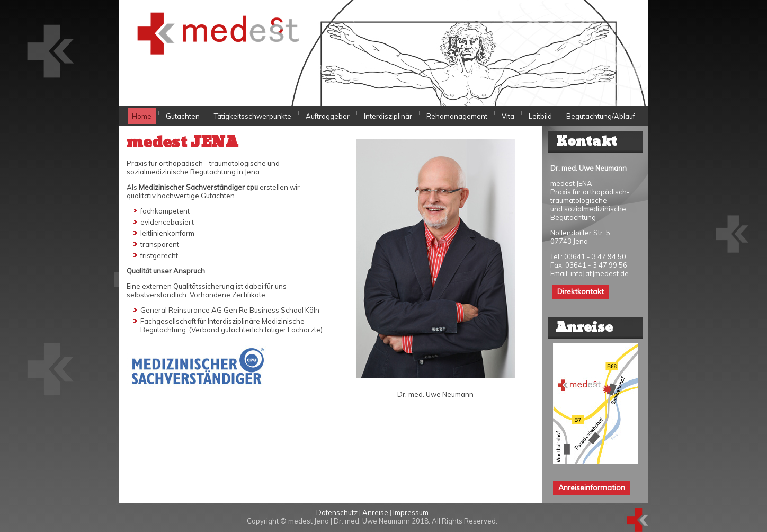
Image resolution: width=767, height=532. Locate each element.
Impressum (411, 512)
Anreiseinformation (592, 487)
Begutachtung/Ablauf (601, 116)
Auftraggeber (328, 116)
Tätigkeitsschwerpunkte (253, 116)
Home (142, 116)
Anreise (375, 512)
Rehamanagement (457, 116)
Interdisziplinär (388, 116)
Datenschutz (337, 512)
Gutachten (183, 116)
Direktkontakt (581, 291)
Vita (508, 116)
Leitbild (540, 116)
